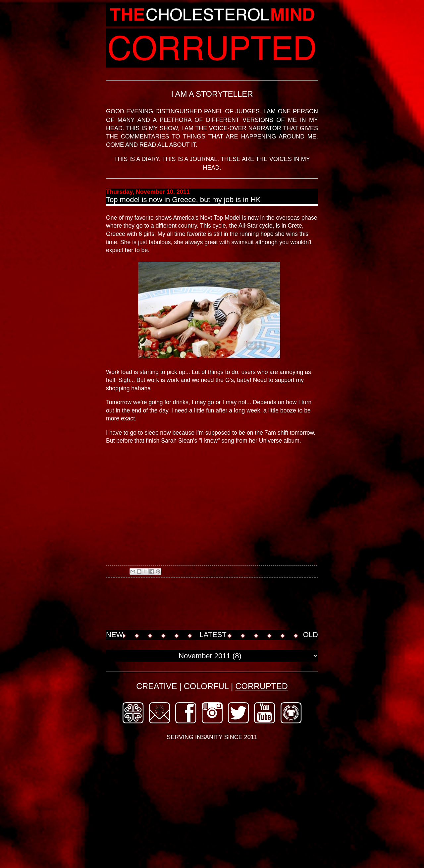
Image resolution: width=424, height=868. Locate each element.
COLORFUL (206, 686)
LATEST (213, 635)
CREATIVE (157, 686)
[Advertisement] (227, 604)
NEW (114, 635)
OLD (311, 635)
